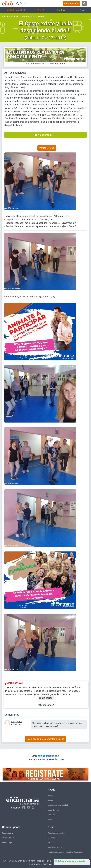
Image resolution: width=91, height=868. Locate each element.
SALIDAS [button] (61, 10)
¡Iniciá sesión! (46, 698)
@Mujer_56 (46, 220)
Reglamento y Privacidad (58, 805)
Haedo (42, 17)
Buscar (51, 796)
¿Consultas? (46, 705)
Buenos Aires (28, 17)
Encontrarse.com (26, 861)
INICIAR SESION (71, 3)
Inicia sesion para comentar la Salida (45, 739)
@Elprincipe (37, 723)
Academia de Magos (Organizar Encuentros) (66, 852)
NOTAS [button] (81, 10)
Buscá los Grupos (55, 847)
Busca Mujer (7, 843)
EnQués (51, 843)
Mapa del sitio (53, 810)
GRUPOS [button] (41, 10)
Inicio (5, 17)
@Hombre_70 (61, 216)
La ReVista (52, 838)
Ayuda (50, 801)
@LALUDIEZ (17, 722)
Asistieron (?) (45, 135)
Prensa (51, 819)
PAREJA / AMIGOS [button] (15, 10)
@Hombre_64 (69, 223)
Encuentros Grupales (56, 833)
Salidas (15, 17)
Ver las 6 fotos (47, 148)
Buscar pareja (8, 833)
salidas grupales (46, 756)
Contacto (51, 815)
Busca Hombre (8, 838)
